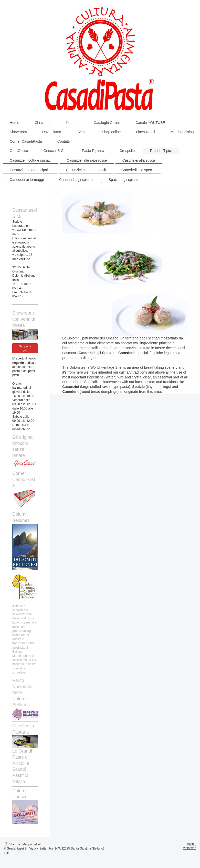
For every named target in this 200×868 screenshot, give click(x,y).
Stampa (12, 844)
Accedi (192, 844)
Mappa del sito (33, 844)
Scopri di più (25, 348)
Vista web (190, 848)
